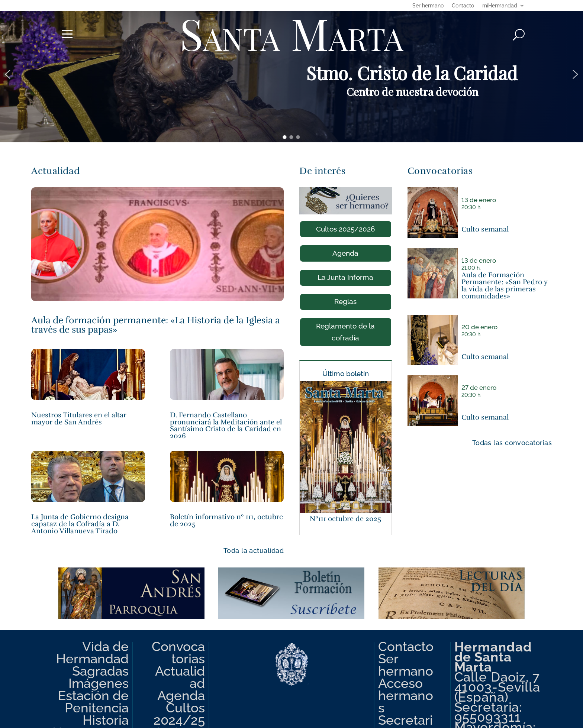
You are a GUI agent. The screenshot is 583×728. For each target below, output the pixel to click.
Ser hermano (428, 6)
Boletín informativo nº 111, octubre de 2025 (226, 520)
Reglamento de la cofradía (345, 332)
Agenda (345, 253)
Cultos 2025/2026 (346, 229)
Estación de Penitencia (93, 702)
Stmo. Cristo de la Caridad (412, 73)
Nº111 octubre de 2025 (345, 519)
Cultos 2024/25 (179, 714)
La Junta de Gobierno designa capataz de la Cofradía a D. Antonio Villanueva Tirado (80, 524)
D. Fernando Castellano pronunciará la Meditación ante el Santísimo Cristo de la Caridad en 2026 (226, 425)
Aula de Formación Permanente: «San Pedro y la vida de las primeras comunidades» (505, 285)
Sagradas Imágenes (99, 677)
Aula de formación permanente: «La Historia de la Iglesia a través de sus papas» (156, 325)
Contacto (463, 6)
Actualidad (180, 677)
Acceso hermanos (406, 695)
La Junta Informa (345, 277)
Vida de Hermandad (92, 653)
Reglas (345, 301)
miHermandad (500, 6)
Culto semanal (485, 229)
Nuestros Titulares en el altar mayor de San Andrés (79, 418)
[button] (7, 74)
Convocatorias (178, 653)
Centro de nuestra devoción (412, 92)
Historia (106, 720)
